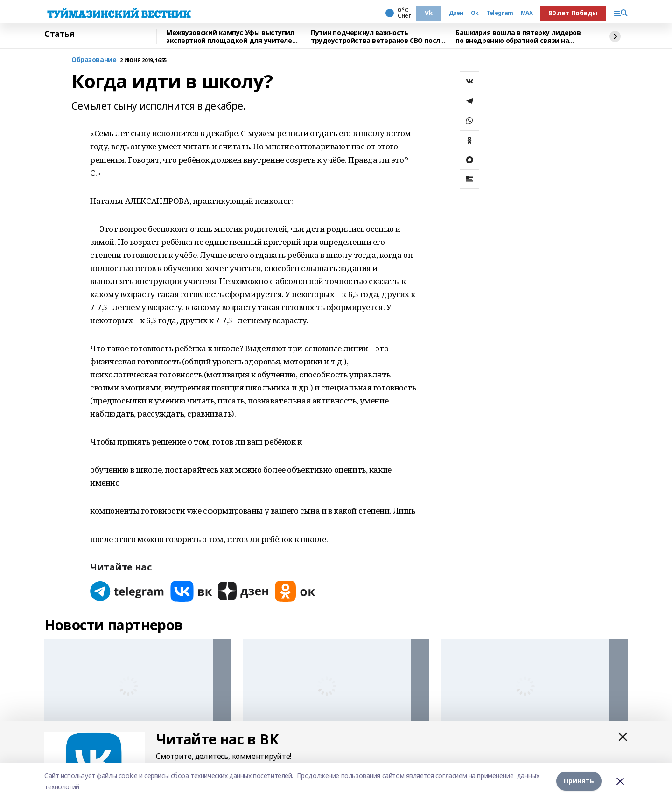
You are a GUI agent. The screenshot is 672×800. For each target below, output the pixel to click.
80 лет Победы (573, 13)
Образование (94, 60)
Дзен (456, 13)
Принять (579, 781)
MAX (527, 13)
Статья (59, 34)
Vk (429, 13)
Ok (475, 13)
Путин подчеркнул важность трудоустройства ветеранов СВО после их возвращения (377, 37)
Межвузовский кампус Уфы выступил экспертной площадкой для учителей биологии (231, 37)
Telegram (500, 13)
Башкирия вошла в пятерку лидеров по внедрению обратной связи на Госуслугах (518, 37)
